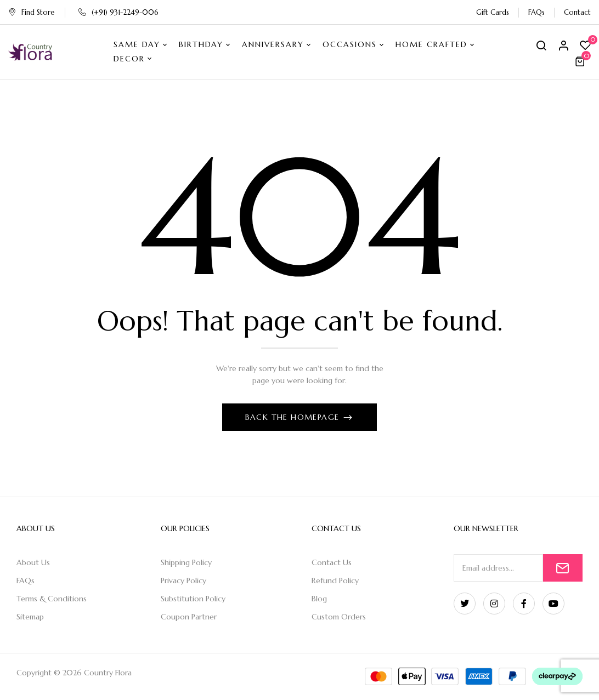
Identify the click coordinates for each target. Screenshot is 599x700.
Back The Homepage (294, 417)
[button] (581, 61)
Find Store (31, 12)
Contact (577, 12)
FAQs (536, 12)
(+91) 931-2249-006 (118, 12)
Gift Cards (493, 12)
